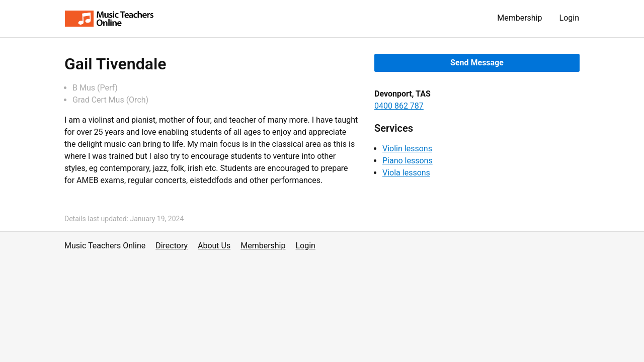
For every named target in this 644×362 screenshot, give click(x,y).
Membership (519, 18)
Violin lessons (407, 149)
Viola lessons (406, 173)
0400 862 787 (399, 106)
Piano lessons (408, 161)
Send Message (477, 63)
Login (569, 18)
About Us (214, 246)
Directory (172, 246)
